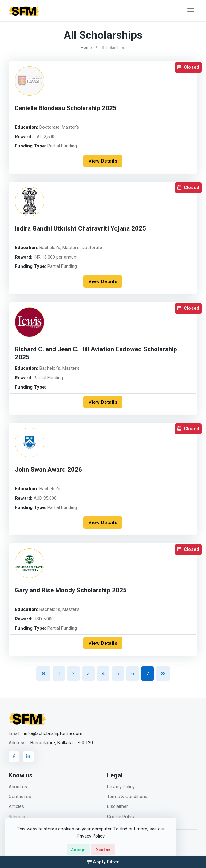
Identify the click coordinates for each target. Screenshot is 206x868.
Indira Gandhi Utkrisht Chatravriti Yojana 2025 (80, 229)
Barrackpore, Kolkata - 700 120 (61, 743)
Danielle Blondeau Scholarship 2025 (66, 108)
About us (18, 787)
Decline (103, 850)
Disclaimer (117, 806)
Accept (78, 850)
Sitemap (17, 817)
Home (86, 48)
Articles (16, 806)
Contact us (20, 797)
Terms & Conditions (127, 797)
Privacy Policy (121, 787)
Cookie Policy (121, 817)
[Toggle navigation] (191, 11)
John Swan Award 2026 (48, 470)
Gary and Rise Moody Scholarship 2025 (71, 590)
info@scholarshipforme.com (53, 733)
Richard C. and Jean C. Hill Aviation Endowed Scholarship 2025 (96, 353)
